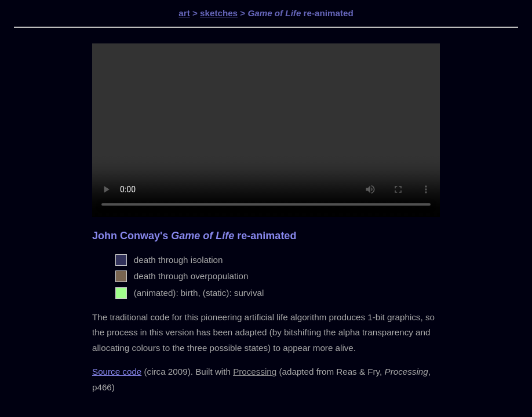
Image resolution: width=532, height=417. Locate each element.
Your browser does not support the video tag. (266, 130)
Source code (117, 372)
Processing (255, 372)
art (184, 13)
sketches (219, 13)
